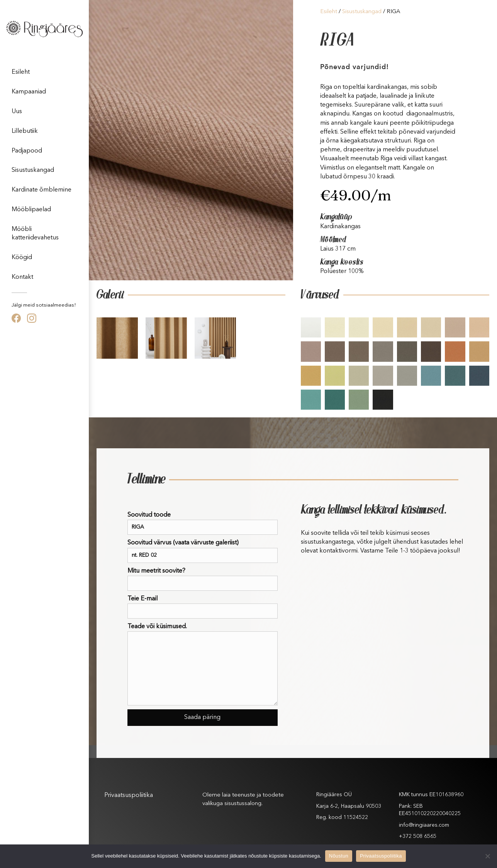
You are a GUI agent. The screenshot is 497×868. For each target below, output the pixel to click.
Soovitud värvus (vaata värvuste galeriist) (203, 551)
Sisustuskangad (33, 170)
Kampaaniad (29, 92)
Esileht (21, 72)
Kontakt (22, 277)
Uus (17, 112)
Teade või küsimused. (203, 665)
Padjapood (27, 151)
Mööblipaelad (31, 210)
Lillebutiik (25, 131)
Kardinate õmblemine (42, 190)
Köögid (22, 258)
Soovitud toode (203, 523)
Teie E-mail (203, 607)
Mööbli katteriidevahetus (35, 234)
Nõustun (339, 856)
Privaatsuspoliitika (129, 795)
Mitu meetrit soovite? (203, 579)
